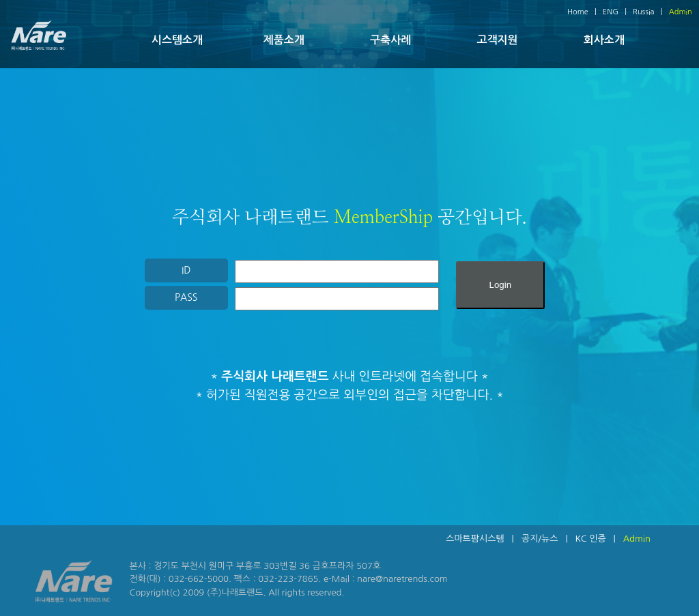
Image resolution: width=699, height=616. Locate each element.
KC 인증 (590, 539)
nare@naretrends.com (402, 579)
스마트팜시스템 (475, 539)
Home (578, 12)
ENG (611, 12)
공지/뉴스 (540, 539)
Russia (644, 12)
